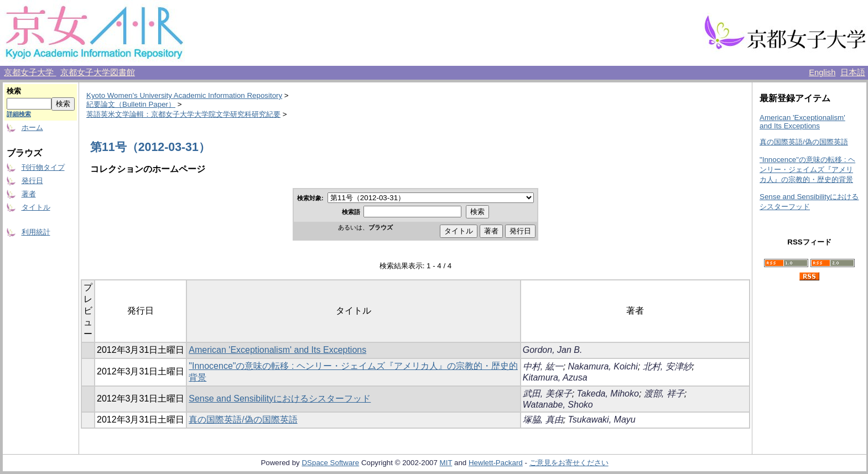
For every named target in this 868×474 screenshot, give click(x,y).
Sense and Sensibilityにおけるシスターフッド (280, 399)
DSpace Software (330, 463)
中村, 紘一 (543, 366)
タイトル (36, 207)
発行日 (32, 181)
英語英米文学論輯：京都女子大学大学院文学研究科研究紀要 (183, 114)
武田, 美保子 (547, 394)
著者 (29, 194)
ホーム (32, 127)
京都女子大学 (30, 72)
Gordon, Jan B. (553, 350)
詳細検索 (19, 114)
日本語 (853, 72)
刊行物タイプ (43, 167)
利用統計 (36, 232)
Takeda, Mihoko (608, 394)
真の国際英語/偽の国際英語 (243, 420)
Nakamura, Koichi (603, 366)
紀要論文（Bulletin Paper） (131, 104)
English (822, 72)
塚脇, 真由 (543, 420)
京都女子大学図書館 (98, 72)
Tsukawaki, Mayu (602, 420)
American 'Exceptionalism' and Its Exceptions (277, 350)
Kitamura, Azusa (555, 377)
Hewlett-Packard (496, 463)
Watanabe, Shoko (558, 405)
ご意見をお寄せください (569, 463)
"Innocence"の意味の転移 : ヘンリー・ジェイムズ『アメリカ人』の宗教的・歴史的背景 (807, 170)
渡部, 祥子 (664, 394)
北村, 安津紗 (667, 366)
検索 (14, 91)
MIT (446, 463)
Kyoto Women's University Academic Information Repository (184, 95)
